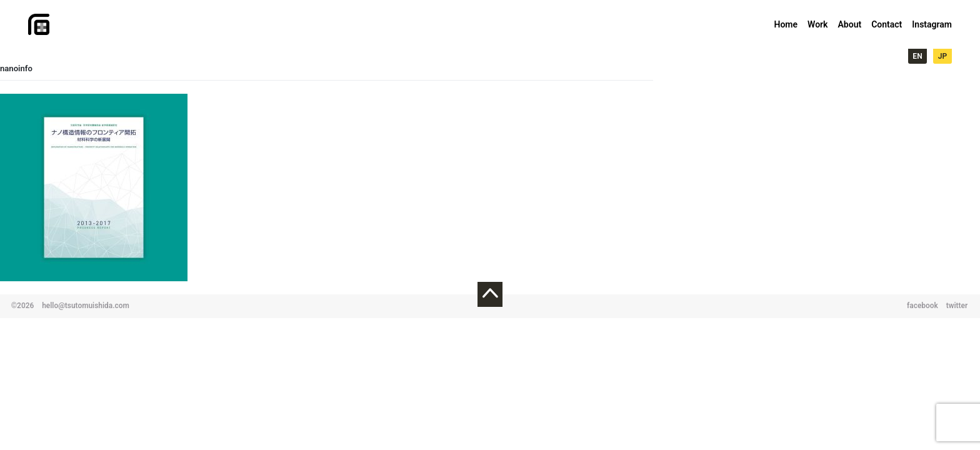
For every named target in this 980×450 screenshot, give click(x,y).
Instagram (932, 24)
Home (786, 24)
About (849, 24)
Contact (887, 24)
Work (817, 24)
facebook (922, 306)
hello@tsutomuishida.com (86, 306)
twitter (957, 306)
